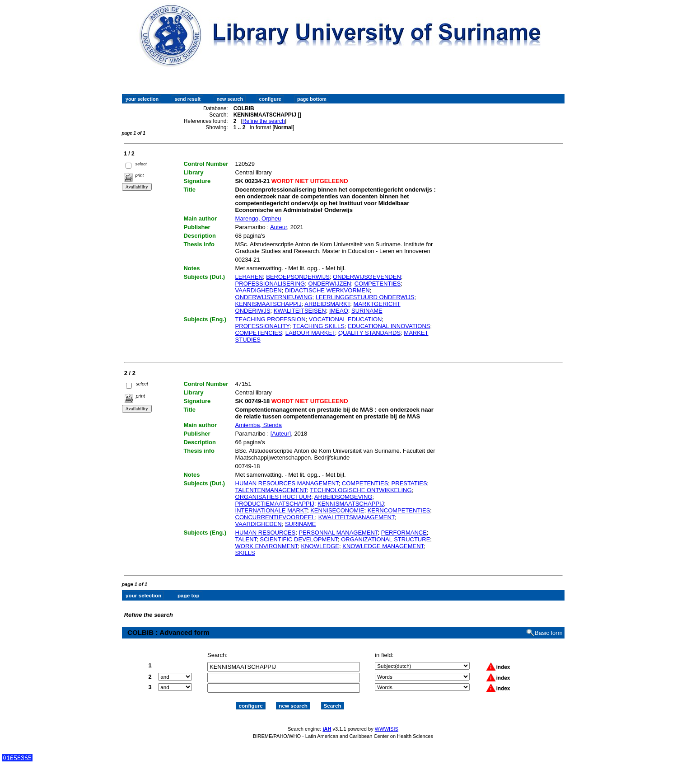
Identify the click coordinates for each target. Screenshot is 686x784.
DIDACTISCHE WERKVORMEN (327, 290)
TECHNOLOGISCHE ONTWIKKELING (361, 490)
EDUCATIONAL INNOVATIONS (389, 326)
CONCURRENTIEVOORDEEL (275, 517)
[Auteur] (281, 434)
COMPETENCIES (259, 333)
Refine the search (264, 121)
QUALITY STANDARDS (369, 333)
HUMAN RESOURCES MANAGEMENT (287, 483)
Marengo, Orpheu (258, 218)
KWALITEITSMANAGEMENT (357, 517)
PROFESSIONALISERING (270, 284)
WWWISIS (387, 729)
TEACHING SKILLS (319, 326)
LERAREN (249, 277)
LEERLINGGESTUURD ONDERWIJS (365, 297)
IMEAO (339, 311)
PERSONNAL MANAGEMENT (338, 533)
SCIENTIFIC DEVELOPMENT (299, 539)
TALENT (246, 539)
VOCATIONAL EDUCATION (345, 319)
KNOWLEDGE (320, 546)
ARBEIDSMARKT (327, 304)
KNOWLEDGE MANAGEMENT (383, 546)
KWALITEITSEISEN (300, 311)
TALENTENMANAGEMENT (271, 490)
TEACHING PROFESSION (271, 319)
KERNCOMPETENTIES (399, 510)
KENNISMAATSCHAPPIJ (268, 304)
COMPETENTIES (378, 284)
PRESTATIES (409, 483)
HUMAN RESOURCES (266, 533)
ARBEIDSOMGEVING (343, 497)
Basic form (548, 633)
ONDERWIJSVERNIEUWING (274, 297)
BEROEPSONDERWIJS (298, 277)
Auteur (279, 227)
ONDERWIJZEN (329, 284)
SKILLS (245, 553)
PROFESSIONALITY (263, 326)
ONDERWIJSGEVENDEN (367, 277)
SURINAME (367, 311)
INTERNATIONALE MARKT (271, 510)
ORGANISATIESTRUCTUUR (273, 497)
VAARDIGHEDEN (259, 290)
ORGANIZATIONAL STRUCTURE (385, 539)
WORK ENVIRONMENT (267, 546)
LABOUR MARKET (310, 333)
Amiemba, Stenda (259, 425)
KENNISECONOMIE (337, 510)
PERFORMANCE (404, 533)
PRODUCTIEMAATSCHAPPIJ (275, 504)
